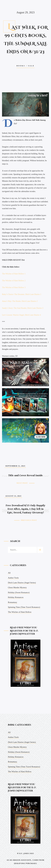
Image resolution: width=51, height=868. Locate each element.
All (9, 573)
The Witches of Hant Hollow (20, 612)
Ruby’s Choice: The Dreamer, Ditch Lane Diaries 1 (22, 294)
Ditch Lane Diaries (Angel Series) (22, 583)
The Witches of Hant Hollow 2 (14, 281)
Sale (31, 66)
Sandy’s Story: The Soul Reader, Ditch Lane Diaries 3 (23, 308)
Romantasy (13, 602)
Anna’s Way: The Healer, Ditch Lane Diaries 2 (20, 301)
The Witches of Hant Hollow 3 (14, 287)
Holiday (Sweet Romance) (19, 592)
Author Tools (13, 578)
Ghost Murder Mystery (17, 587)
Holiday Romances (16, 597)
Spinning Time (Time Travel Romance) (24, 607)
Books (21, 66)
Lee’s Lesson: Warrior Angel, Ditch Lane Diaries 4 (21, 315)
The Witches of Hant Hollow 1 (14, 274)
